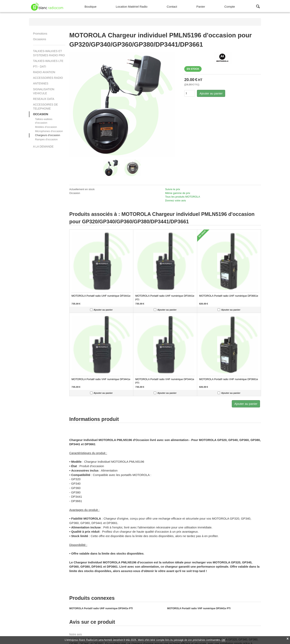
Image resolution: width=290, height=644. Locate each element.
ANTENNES (41, 83)
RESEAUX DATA (44, 99)
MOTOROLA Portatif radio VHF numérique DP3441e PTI (199, 608)
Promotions (40, 34)
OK (223, 640)
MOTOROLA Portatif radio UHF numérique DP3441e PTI (101, 608)
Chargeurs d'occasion (48, 135)
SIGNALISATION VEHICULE (44, 91)
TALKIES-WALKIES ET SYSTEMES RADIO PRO (49, 53)
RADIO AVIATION (44, 72)
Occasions (40, 39)
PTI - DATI (40, 67)
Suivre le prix (173, 189)
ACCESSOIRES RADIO (48, 78)
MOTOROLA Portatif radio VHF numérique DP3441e (101, 379)
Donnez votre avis (176, 200)
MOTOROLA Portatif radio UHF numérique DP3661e (229, 296)
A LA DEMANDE (43, 147)
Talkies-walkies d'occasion (44, 121)
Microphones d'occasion (49, 131)
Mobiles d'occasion (46, 127)
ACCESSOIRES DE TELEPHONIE (46, 107)
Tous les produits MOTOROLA (183, 197)
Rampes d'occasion (46, 139)
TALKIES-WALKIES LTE (48, 61)
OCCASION (41, 114)
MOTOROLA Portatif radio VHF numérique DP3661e (229, 379)
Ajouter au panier (211, 93)
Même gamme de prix (178, 193)
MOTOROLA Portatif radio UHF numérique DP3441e (101, 296)
